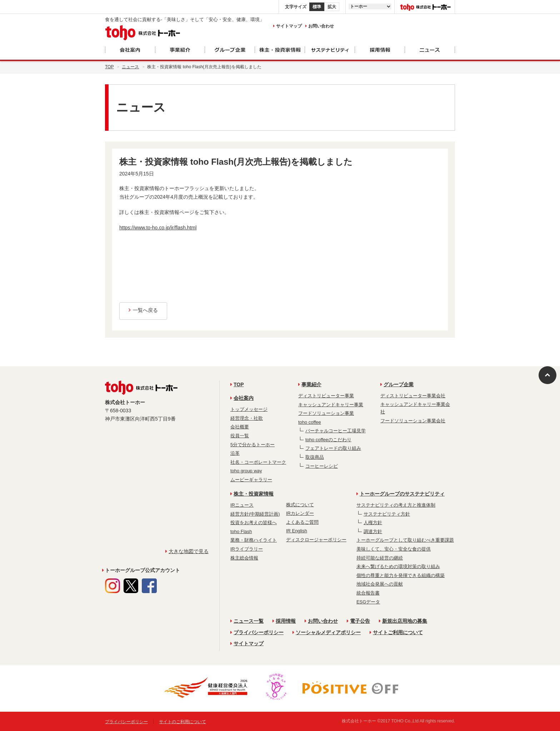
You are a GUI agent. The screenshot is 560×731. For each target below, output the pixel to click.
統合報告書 (368, 593)
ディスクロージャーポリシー (316, 540)
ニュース (130, 67)
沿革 (235, 453)
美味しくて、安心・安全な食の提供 (394, 549)
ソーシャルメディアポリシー (327, 632)
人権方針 (373, 523)
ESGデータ (368, 602)
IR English (297, 531)
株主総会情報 (244, 558)
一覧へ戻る (143, 310)
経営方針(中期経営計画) (255, 514)
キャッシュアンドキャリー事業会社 (415, 408)
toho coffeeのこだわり (328, 440)
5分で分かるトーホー (252, 445)
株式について (300, 505)
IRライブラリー (247, 549)
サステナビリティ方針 (387, 514)
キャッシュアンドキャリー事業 (331, 405)
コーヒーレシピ (322, 466)
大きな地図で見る (187, 551)
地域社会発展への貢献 (380, 584)
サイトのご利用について (182, 722)
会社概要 (240, 427)
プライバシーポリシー (257, 632)
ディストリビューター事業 (326, 396)
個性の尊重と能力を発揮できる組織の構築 (401, 575)
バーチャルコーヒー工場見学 (336, 431)
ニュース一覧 (247, 621)
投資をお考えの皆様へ (254, 523)
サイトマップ (287, 26)
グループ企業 (397, 384)
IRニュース (242, 505)
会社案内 (242, 398)
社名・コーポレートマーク (258, 462)
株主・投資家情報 (252, 494)
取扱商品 (315, 457)
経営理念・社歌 (247, 418)
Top (109, 67)
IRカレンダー (300, 513)
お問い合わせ (320, 26)
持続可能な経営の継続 (380, 558)
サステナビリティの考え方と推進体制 (396, 505)
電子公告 (358, 621)
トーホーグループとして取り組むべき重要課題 (405, 540)
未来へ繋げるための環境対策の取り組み (398, 566)
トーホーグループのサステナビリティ (401, 494)
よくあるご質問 (302, 522)
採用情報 (284, 621)
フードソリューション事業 (326, 413)
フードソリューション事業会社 (413, 421)
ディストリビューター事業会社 (413, 396)
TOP (237, 384)
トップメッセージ (249, 409)
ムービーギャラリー (251, 480)
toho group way (246, 471)
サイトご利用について (396, 632)
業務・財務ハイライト (254, 540)
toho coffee (310, 422)
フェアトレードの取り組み (333, 448)
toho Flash (241, 531)
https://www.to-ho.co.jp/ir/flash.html (158, 228)
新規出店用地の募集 (403, 621)
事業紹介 (310, 384)
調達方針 (373, 531)
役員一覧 (240, 436)
